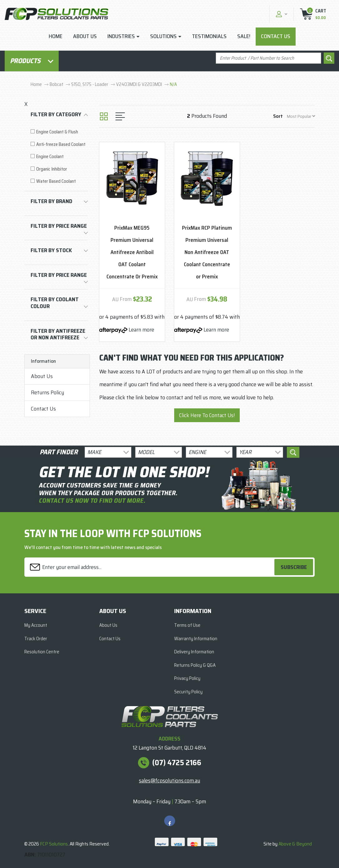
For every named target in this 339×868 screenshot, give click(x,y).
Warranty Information (196, 639)
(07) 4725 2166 (177, 763)
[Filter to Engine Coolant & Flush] (59, 132)
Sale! (244, 36)
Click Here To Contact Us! (207, 415)
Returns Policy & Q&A (195, 665)
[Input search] (268, 58)
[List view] (120, 116)
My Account (36, 625)
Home (56, 36)
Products (32, 61)
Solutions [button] (163, 36)
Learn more (141, 330)
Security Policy (188, 692)
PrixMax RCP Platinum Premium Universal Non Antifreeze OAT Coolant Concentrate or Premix (207, 252)
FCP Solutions (54, 844)
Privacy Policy (187, 678)
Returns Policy (47, 392)
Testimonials (209, 36)
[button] (281, 14)
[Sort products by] (301, 116)
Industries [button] (121, 36)
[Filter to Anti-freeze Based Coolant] (59, 145)
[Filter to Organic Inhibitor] (59, 169)
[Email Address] (150, 567)
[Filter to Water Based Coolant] (59, 181)
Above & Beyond (295, 844)
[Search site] (329, 58)
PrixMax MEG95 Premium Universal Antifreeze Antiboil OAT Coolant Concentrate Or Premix (132, 252)
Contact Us (276, 36)
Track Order (36, 639)
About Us (85, 36)
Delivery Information (194, 652)
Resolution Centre (42, 652)
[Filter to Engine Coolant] (59, 157)
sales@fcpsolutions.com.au (169, 781)
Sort (278, 116)
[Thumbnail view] (104, 116)
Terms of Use (187, 625)
